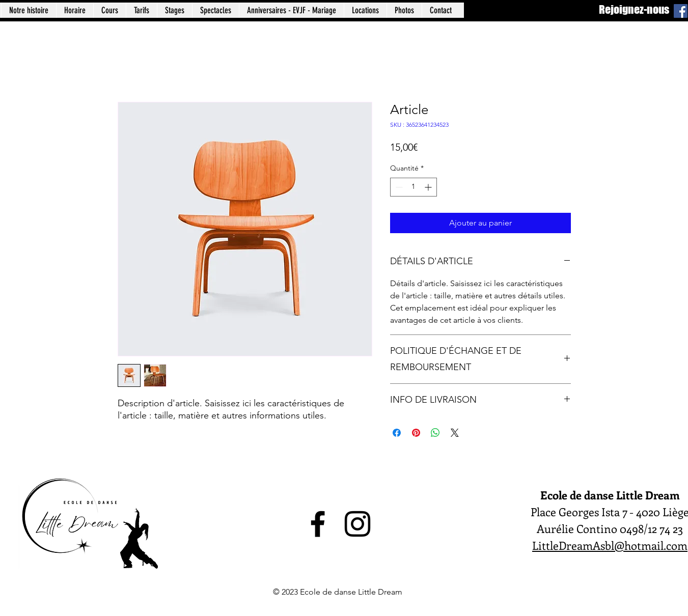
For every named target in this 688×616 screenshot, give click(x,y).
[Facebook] (681, 11)
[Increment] (429, 187)
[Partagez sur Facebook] (397, 433)
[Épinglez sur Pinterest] (416, 433)
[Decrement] (398, 187)
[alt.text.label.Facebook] (318, 524)
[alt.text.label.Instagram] (357, 524)
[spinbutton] (414, 187)
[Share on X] (455, 433)
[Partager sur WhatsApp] (435, 433)
